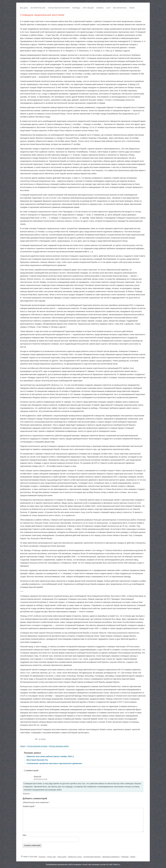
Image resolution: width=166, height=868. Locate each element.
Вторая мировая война (59, 746)
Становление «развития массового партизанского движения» (54, 763)
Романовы (125, 857)
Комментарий (29, 806)
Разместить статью (75, 857)
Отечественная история (59, 8)
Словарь (100, 8)
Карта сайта (62, 857)
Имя (24, 835)
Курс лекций (88, 8)
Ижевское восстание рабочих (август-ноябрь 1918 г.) (50, 756)
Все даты (24, 8)
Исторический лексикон (92, 857)
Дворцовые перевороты (111, 857)
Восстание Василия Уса (37, 760)
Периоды (76, 8)
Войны (133, 857)
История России (38, 8)
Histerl (23, 746)
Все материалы (120, 8)
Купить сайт (52, 857)
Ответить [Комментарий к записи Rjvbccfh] (26, 793)
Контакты (42, 857)
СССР (108, 8)
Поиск (132, 8)
